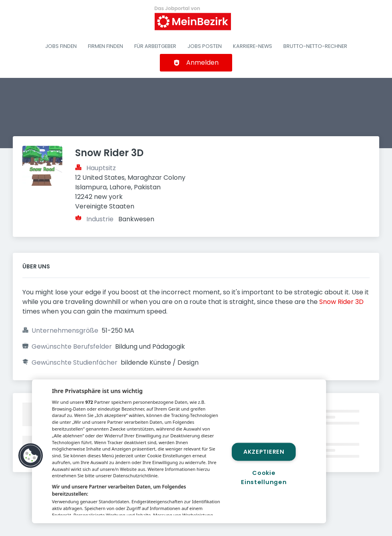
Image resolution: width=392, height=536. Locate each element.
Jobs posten (205, 46)
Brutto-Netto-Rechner (315, 46)
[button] (31, 456)
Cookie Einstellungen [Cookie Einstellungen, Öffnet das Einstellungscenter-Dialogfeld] (264, 477)
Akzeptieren (264, 451)
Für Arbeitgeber (155, 46)
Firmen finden (105, 46)
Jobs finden (61, 46)
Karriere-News (253, 46)
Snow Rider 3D (341, 302)
